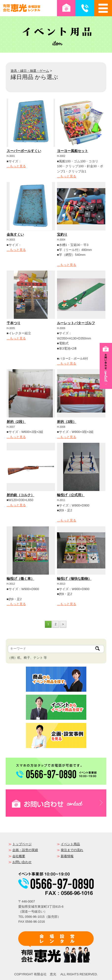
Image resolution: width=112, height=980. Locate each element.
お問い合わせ (22, 862)
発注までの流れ (72, 850)
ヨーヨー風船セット (73, 151)
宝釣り (62, 234)
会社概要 (19, 856)
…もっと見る (16, 166)
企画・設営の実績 (25, 850)
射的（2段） (16, 422)
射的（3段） (67, 422)
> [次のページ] (63, 624)
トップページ (22, 844)
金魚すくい (15, 234)
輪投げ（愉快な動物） (74, 579)
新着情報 (67, 856)
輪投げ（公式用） (71, 495)
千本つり (14, 323)
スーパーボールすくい (24, 151)
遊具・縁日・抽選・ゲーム (30, 71)
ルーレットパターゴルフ (76, 323)
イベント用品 (70, 844)
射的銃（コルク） (20, 495)
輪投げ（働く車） (20, 579)
